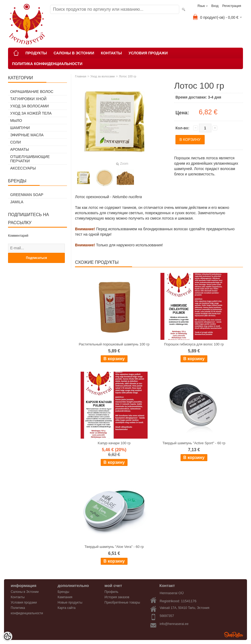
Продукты (36, 53)
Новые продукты (70, 602)
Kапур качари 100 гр (114, 443)
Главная (81, 76)
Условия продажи (148, 53)
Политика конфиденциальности (47, 64)
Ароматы (20, 149)
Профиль (111, 592)
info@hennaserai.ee (174, 624)
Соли (16, 142)
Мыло (16, 120)
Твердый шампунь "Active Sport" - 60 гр (194, 443)
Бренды (63, 592)
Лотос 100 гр (128, 76)
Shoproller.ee (234, 635)
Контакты (111, 53)
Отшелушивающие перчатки (30, 159)
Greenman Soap (27, 195)
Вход (215, 6)
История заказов (117, 597)
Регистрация (232, 6)
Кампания (65, 597)
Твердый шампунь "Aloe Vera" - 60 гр (114, 547)
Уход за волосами (29, 106)
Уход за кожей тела (31, 113)
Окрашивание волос (32, 92)
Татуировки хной (28, 99)
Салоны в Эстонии (74, 53)
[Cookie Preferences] (8, 637)
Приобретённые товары (122, 602)
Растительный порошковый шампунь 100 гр (114, 344)
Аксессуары (23, 168)
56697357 (167, 616)
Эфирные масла (27, 135)
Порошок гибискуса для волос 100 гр (194, 344)
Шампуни (20, 128)
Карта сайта (67, 608)
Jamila (17, 202)
